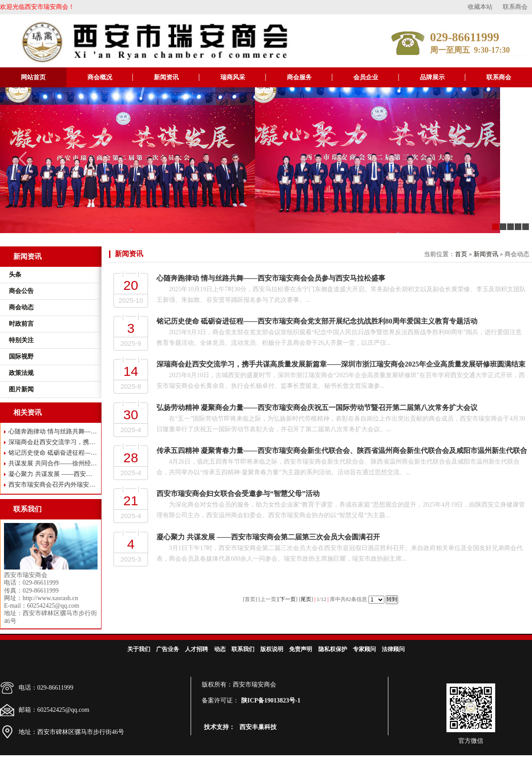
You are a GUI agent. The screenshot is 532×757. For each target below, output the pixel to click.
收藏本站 (480, 7)
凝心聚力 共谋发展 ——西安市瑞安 (53, 474)
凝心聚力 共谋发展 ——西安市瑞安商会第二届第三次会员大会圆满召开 (268, 537)
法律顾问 (393, 649)
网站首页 (33, 77)
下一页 (288, 599)
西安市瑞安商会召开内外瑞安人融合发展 (53, 485)
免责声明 (301, 649)
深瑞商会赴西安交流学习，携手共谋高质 (53, 442)
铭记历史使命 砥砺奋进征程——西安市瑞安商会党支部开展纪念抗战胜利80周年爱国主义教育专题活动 (317, 321)
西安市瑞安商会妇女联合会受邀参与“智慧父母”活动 (238, 494)
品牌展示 (432, 77)
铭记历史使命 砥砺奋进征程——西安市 (53, 453)
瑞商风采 (233, 77)
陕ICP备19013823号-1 (271, 700)
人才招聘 (196, 649)
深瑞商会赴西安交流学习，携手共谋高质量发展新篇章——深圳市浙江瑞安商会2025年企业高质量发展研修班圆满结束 (341, 364)
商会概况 (100, 77)
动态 (220, 649)
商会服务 (299, 77)
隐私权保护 (333, 649)
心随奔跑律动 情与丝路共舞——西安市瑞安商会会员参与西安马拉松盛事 (271, 278)
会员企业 (366, 77)
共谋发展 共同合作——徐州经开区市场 (53, 463)
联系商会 (515, 7)
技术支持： (219, 727)
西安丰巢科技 (258, 727)
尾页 (306, 599)
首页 (461, 254)
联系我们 (243, 649)
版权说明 (272, 649)
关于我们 (139, 649)
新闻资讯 (166, 77)
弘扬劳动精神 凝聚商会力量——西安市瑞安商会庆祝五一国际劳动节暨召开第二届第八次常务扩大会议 (317, 408)
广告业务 (168, 649)
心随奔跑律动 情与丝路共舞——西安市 (53, 431)
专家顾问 (364, 649)
